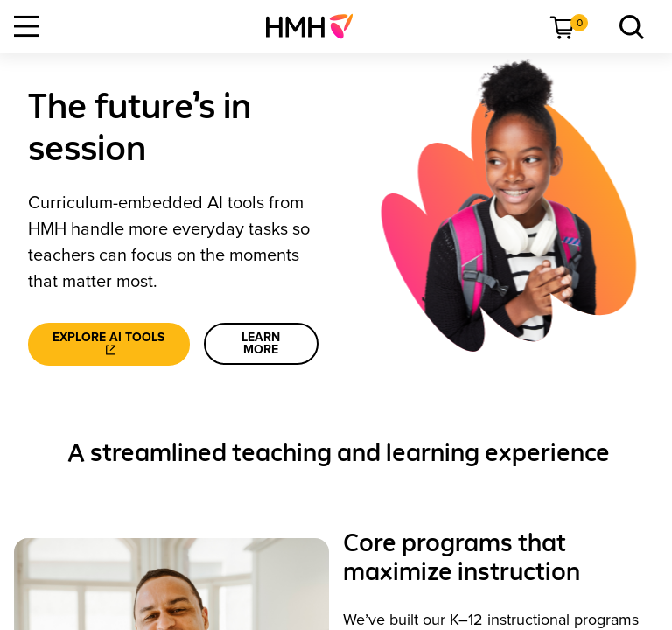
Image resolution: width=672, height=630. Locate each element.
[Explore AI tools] (109, 344)
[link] (316, 26)
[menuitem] (316, 26)
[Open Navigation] (26, 26)
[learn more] (261, 344)
